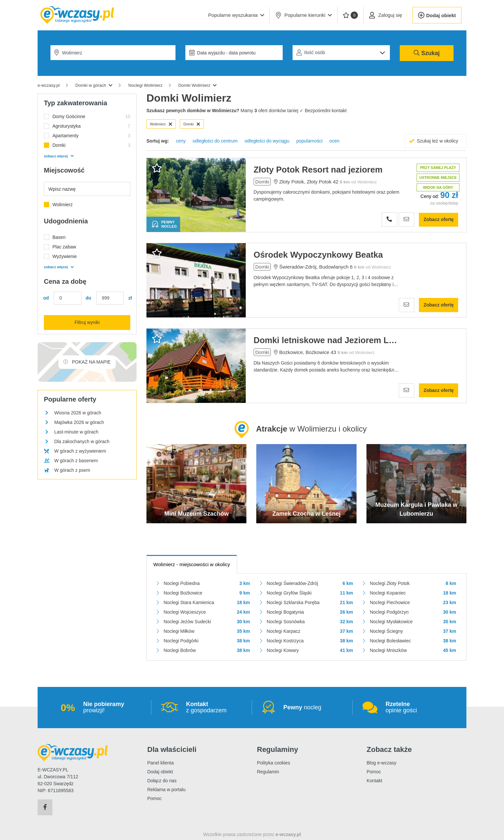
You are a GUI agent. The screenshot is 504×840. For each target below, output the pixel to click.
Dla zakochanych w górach (82, 441)
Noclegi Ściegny (386, 631)
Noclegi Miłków (179, 631)
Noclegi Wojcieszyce (185, 612)
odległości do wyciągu (267, 141)
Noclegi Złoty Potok (390, 583)
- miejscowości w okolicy (192, 564)
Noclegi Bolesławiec (390, 641)
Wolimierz (161, 124)
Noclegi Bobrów (180, 650)
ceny (181, 141)
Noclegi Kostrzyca (285, 641)
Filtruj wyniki (87, 322)
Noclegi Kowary (283, 650)
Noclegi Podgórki (181, 641)
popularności (309, 141)
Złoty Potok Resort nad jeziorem (318, 170)
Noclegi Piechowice (390, 602)
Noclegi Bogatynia (285, 612)
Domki (192, 124)
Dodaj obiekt (160, 772)
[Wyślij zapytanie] (407, 220)
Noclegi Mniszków (388, 650)
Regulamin (268, 772)
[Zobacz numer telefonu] (389, 220)
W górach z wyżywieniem (80, 451)
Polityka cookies (273, 763)
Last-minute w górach (76, 432)
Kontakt (375, 781)
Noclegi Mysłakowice (391, 622)
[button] (236, 15)
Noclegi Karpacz (284, 631)
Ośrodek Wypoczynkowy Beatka (318, 255)
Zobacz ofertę (439, 219)
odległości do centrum (215, 141)
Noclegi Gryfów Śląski (289, 593)
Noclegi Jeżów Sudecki (187, 622)
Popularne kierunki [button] (303, 15)
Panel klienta (161, 763)
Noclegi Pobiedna (182, 583)
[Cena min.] (68, 298)
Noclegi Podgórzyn (389, 612)
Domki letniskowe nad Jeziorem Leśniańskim (326, 340)
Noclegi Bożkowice (183, 593)
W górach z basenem (76, 461)
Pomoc (155, 798)
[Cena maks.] (110, 298)
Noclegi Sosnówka (286, 622)
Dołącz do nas (162, 781)
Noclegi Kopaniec (388, 593)
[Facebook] (45, 807)
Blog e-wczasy (382, 763)
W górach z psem (72, 470)
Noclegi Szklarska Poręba (293, 602)
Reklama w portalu (167, 790)
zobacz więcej (59, 156)
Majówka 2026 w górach (79, 422)
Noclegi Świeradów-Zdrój (293, 583)
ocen (334, 141)
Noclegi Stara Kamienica (189, 602)
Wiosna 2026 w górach (78, 413)
